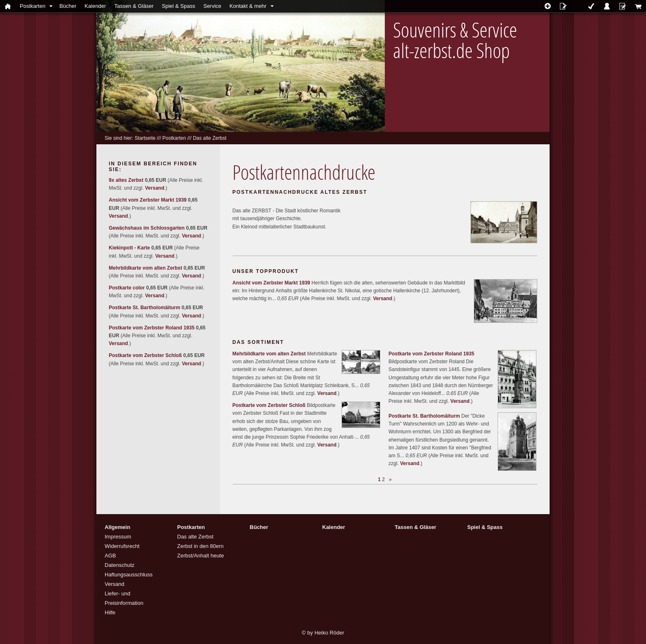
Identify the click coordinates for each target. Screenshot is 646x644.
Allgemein (117, 527)
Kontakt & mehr (248, 6)
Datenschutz (119, 565)
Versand (383, 298)
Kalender (95, 6)
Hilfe (110, 612)
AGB (110, 556)
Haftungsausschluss (129, 575)
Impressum (118, 537)
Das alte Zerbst (209, 138)
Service (212, 6)
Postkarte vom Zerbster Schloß (269, 405)
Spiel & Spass (179, 6)
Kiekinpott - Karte (129, 248)
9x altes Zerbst (126, 180)
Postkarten (33, 6)
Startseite (145, 138)
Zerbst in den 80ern (200, 546)
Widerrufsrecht (122, 546)
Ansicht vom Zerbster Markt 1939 (271, 283)
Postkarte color (127, 288)
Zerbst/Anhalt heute (200, 556)
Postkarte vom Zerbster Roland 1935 (431, 354)
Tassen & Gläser (134, 6)
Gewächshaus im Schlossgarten (147, 228)
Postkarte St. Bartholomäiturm (424, 416)
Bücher (68, 6)
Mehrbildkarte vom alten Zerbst (269, 354)
